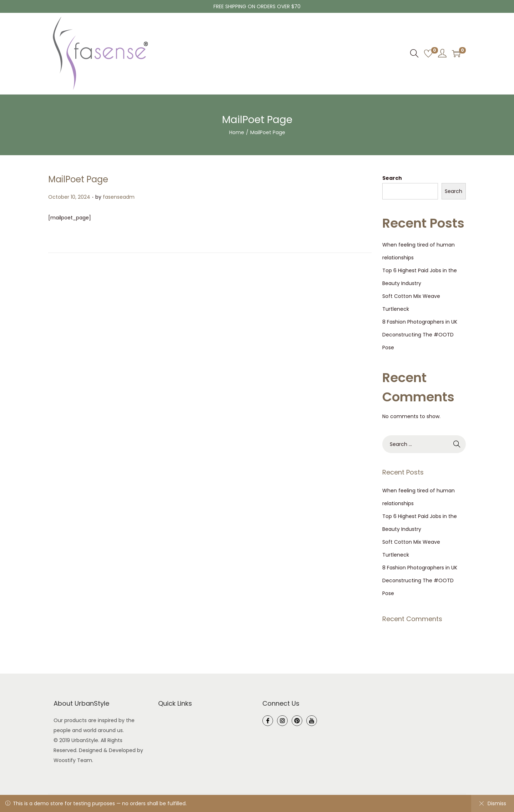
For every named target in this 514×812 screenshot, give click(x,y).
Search (392, 178)
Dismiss (493, 803)
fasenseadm (119, 197)
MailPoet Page (78, 179)
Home (237, 132)
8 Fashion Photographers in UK (420, 322)
